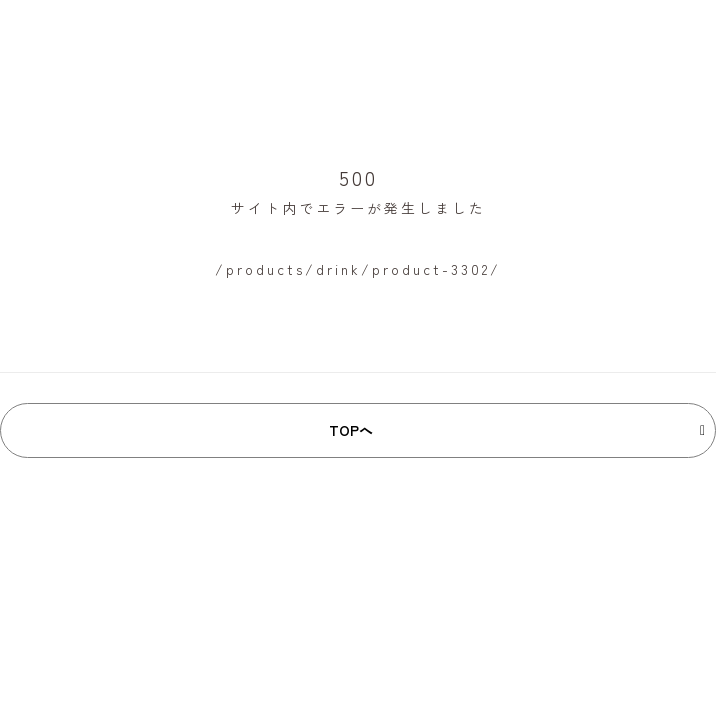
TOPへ (351, 430)
